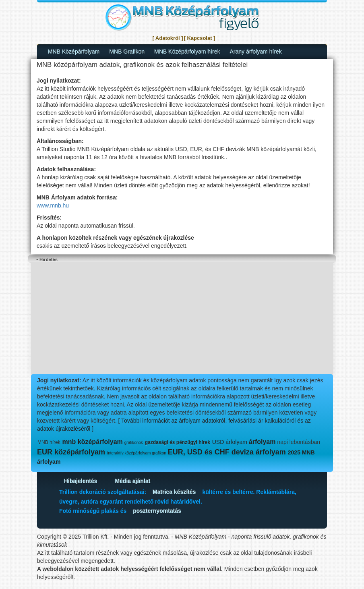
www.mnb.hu (53, 205)
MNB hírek (49, 442)
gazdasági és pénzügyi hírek (178, 442)
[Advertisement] (182, 319)
